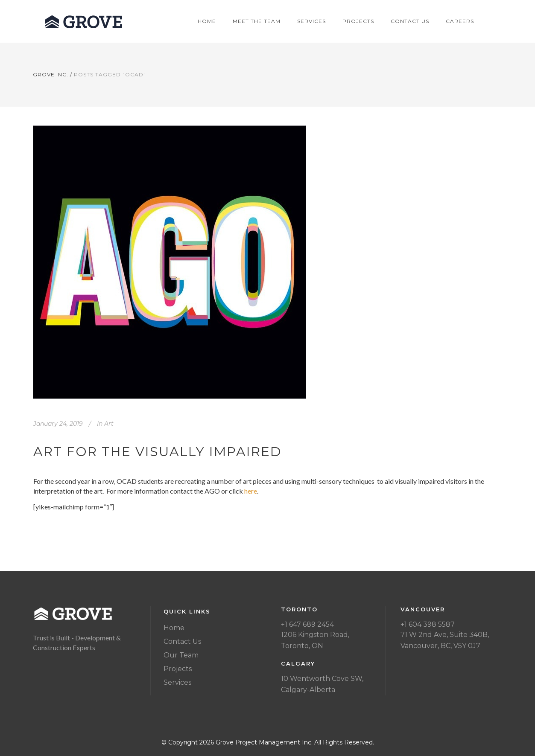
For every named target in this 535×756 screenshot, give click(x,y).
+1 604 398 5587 (428, 624)
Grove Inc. (51, 74)
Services (177, 682)
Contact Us (182, 641)
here (251, 491)
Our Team (181, 655)
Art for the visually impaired (158, 452)
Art (109, 424)
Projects (178, 669)
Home (174, 628)
